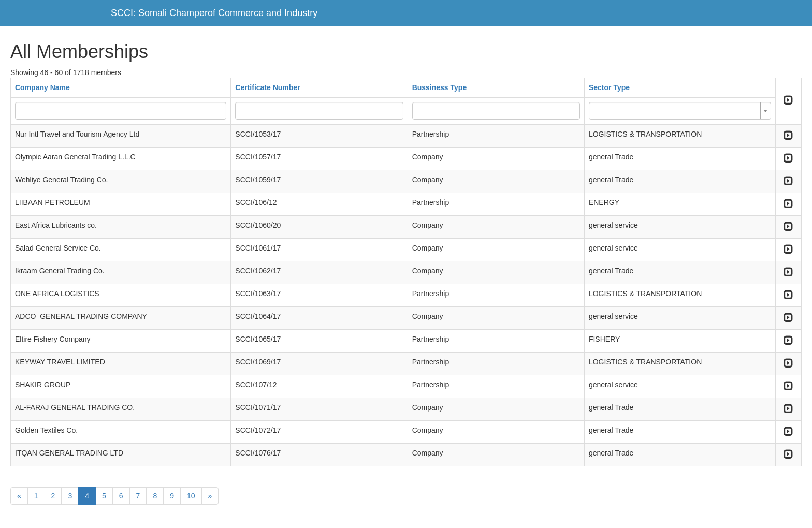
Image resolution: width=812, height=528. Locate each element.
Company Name (42, 87)
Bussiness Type (440, 87)
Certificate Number (267, 87)
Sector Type (609, 87)
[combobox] (680, 111)
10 (191, 496)
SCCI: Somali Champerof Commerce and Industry (214, 13)
